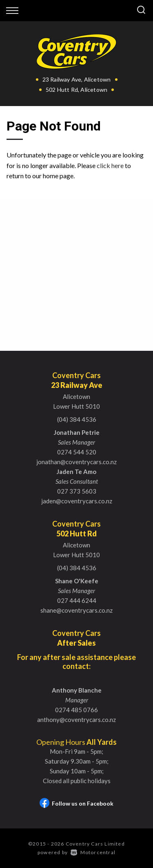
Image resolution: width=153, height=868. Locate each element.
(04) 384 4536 (77, 419)
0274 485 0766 (76, 710)
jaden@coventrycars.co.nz (77, 501)
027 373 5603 (77, 491)
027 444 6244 (77, 600)
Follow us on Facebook (76, 803)
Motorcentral (93, 852)
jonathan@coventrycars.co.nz (76, 462)
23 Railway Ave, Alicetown (77, 79)
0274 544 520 (77, 452)
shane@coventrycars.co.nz (76, 610)
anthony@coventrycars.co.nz (76, 720)
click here (110, 165)
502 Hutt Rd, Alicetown (76, 90)
